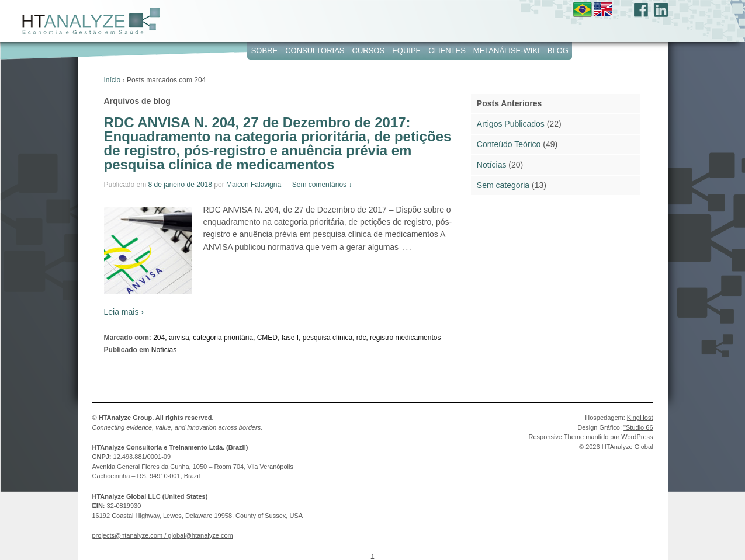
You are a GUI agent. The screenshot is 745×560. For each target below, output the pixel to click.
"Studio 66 (638, 427)
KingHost (640, 418)
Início (112, 80)
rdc (361, 338)
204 (159, 338)
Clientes (447, 51)
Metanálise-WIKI (507, 51)
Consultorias (315, 51)
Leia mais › (124, 312)
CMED (267, 338)
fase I (290, 338)
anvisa (179, 338)
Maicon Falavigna (254, 185)
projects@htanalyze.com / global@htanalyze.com (163, 535)
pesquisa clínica (328, 338)
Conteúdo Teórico (509, 144)
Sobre (265, 51)
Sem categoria (503, 185)
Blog (558, 51)
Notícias (164, 350)
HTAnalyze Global (627, 447)
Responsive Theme (557, 437)
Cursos (369, 51)
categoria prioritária (223, 338)
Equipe (406, 51)
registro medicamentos (405, 338)
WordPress (637, 437)
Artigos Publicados (511, 124)
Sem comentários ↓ (322, 185)
